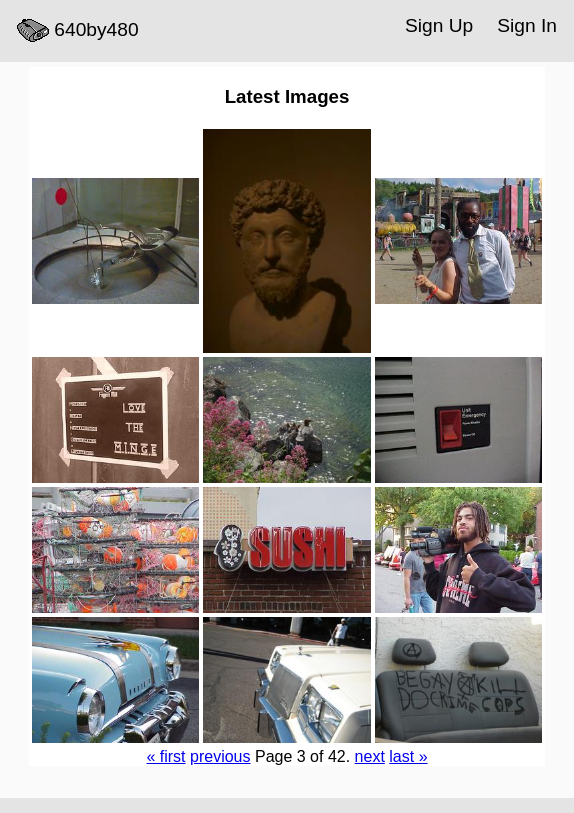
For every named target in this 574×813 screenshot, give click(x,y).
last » (408, 756)
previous (220, 756)
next (370, 756)
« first (165, 756)
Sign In (527, 25)
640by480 (78, 31)
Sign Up (439, 25)
